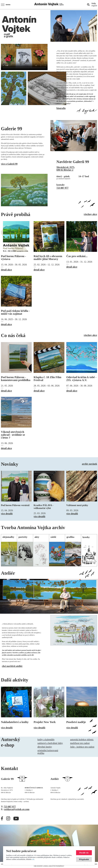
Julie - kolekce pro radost (82, 747)
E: (15, 809)
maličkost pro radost (80, 743)
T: (8, 807)
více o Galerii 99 (9, 164)
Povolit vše (84, 853)
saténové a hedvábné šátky (50, 743)
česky (94, 3)
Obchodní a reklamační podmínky (49, 866)
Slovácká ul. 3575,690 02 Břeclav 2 (66, 169)
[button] (6, 5)
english (94, 6)
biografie (61, 108)
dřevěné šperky (45, 747)
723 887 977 (62, 188)
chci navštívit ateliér (12, 666)
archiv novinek (89, 464)
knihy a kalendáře (46, 739)
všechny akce (90, 214)
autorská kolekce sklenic (82, 739)
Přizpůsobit (84, 859)
